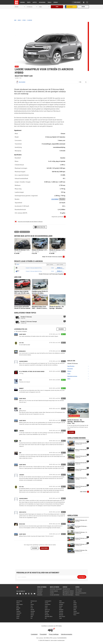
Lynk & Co (47, 610)
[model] (32, 7)
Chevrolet (19, 613)
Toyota (75, 611)
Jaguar (32, 615)
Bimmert (21, 388)
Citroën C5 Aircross (25, 232)
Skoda (75, 603)
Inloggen (35, 548)
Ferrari (32, 604)
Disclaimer (40, 595)
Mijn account (79, 589)
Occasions (42, 2)
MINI (60, 601)
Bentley (18, 608)
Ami (20, 409)
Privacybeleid (43, 634)
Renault (61, 615)
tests (69, 374)
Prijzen (62, 199)
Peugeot (61, 610)
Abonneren (40, 589)
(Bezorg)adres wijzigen (68, 593)
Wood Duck (22, 524)
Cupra (18, 616)
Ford (32, 608)
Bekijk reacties (40, 227)
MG (46, 618)
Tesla (75, 610)
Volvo (75, 615)
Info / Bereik (78, 591)
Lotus (46, 608)
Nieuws (23, 2)
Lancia (46, 603)
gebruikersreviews (72, 376)
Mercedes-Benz (49, 616)
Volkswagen (76, 613)
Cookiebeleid (34, 634)
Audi (18, 606)
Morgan (61, 604)
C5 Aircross (30, 20)
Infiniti (32, 613)
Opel (60, 608)
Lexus (46, 606)
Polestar (61, 611)
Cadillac (18, 611)
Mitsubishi (62, 603)
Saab (60, 618)
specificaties (71, 366)
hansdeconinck (23, 361)
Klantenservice (66, 589)
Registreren (44, 548)
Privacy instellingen (54, 634)
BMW (18, 610)
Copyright (40, 593)
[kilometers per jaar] (61, 264)
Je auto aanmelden (55, 595)
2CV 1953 (21, 343)
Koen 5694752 (23, 512)
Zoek (57, 7)
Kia (31, 618)
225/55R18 (55, 199)
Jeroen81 (22, 475)
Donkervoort (34, 601)
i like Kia (21, 431)
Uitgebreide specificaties (58, 217)
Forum (56, 2)
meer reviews (83, 492)
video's (69, 371)
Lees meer (71, 432)
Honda (32, 610)
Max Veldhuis (22, 82)
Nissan (61, 606)
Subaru (75, 606)
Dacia (18, 618)
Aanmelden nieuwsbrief (56, 589)
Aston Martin (20, 604)
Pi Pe (20, 380)
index (69, 379)
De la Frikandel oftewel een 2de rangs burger (32, 372)
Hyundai (33, 611)
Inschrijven (82, 577)
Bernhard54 (22, 351)
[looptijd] (51, 264)
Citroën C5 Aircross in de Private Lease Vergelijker (51, 274)
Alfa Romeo (19, 601)
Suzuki (75, 608)
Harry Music (23, 334)
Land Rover (48, 604)
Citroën (17, 232)
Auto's (35, 2)
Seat (75, 601)
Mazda (47, 613)
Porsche (61, 613)
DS (31, 603)
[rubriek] (44, 7)
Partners (77, 595)
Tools (49, 2)
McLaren (47, 615)
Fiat (32, 606)
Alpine (18, 603)
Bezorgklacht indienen (68, 591)
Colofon (52, 593)
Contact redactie (54, 591)
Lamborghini (48, 601)
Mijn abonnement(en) (68, 595)
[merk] (20, 7)
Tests (29, 2)
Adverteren (40, 591)
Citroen (24, 20)
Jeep (32, 616)
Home (15, 20)
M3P (20, 453)
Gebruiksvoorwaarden (81, 593)
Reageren (61, 329)
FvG (20, 441)
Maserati (47, 611)
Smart (75, 604)
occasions (70, 369)
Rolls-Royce (62, 616)
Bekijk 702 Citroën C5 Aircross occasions (52, 257)
